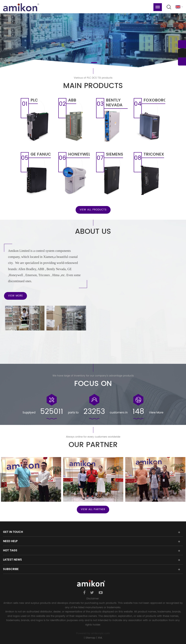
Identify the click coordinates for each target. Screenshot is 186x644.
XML (100, 638)
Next (183, 480)
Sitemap (90, 638)
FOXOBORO (154, 101)
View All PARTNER (93, 509)
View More (15, 296)
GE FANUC (41, 155)
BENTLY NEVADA (114, 103)
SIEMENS (115, 155)
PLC (34, 101)
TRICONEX (154, 155)
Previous (3, 480)
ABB (72, 101)
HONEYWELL (79, 155)
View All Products (93, 210)
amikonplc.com (100, 633)
